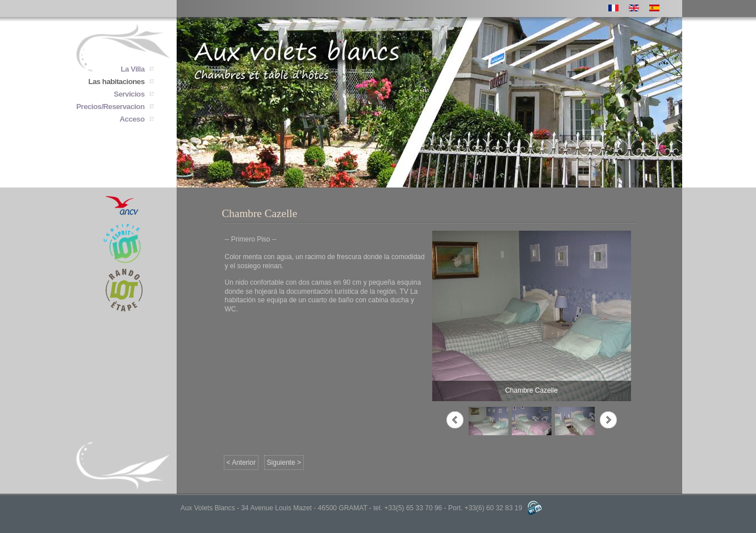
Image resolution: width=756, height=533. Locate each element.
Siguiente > (284, 463)
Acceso (132, 119)
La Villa (133, 69)
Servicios (129, 94)
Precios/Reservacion (110, 107)
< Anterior (241, 463)
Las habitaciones (116, 82)
